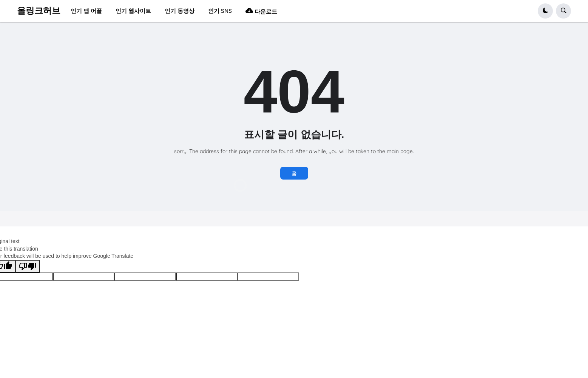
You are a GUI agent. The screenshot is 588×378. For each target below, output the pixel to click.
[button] (545, 11)
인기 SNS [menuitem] (220, 11)
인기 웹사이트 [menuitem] (133, 11)
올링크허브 (39, 11)
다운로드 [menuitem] (261, 11)
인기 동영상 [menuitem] (180, 11)
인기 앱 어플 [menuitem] (86, 11)
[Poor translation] (28, 266)
